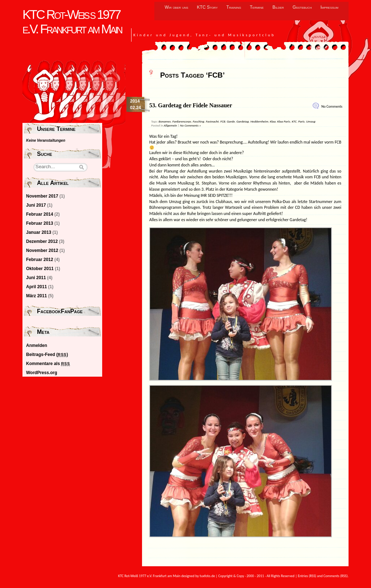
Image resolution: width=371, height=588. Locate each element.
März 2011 (36, 296)
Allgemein (170, 125)
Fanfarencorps (182, 121)
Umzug (311, 121)
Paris (301, 121)
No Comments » (191, 125)
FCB (223, 121)
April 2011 (36, 287)
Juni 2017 (36, 205)
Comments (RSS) (336, 576)
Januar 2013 (39, 232)
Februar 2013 (40, 223)
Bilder (278, 7)
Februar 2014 (40, 214)
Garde (231, 121)
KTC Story (207, 7)
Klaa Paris (284, 121)
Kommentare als (48, 364)
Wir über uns (176, 7)
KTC (294, 121)
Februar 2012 (40, 260)
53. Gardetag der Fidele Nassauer (191, 105)
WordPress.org (42, 373)
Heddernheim (259, 121)
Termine (257, 7)
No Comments (332, 106)
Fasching (199, 121)
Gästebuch (302, 7)
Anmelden (37, 345)
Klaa (273, 121)
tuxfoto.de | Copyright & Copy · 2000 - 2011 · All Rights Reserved (247, 576)
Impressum (329, 7)
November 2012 (42, 250)
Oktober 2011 (40, 269)
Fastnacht (212, 121)
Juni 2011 (36, 278)
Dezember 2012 (42, 241)
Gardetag (243, 121)
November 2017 (42, 196)
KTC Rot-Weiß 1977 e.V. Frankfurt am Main (72, 22)
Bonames (165, 121)
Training (234, 7)
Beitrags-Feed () (47, 355)
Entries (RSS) (307, 576)
